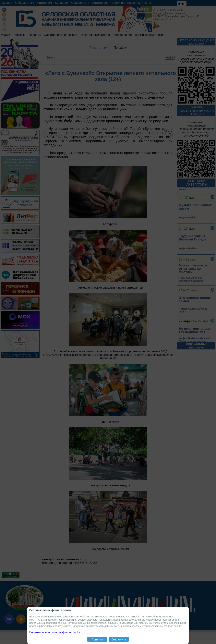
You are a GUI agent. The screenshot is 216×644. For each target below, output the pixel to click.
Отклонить (119, 639)
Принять (97, 639)
